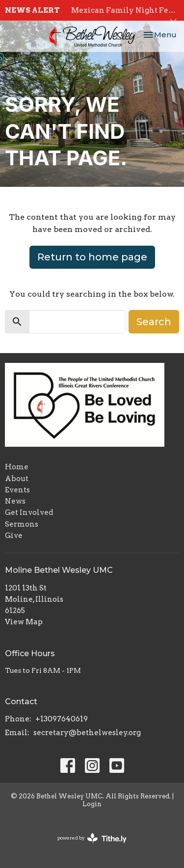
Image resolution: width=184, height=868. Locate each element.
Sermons (22, 524)
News (15, 501)
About (17, 479)
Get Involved (29, 512)
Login (92, 804)
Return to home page (92, 257)
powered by (92, 838)
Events (17, 490)
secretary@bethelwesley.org (87, 733)
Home (17, 467)
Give (14, 536)
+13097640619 (62, 719)
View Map (24, 622)
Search (154, 322)
